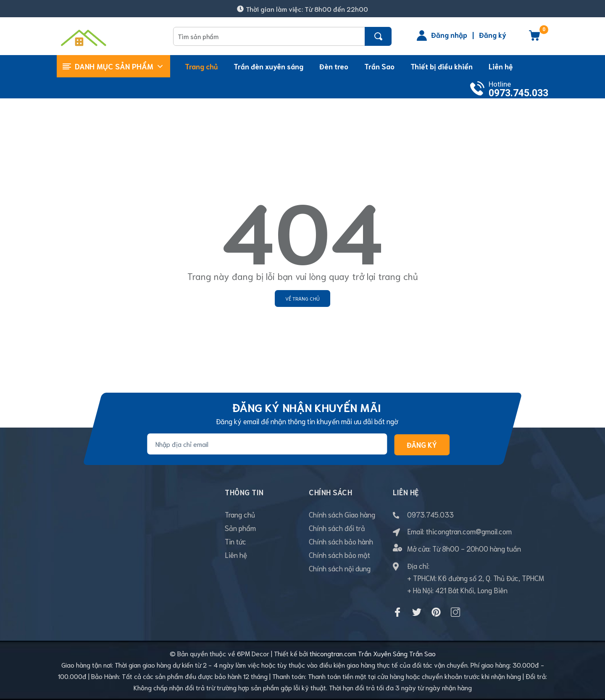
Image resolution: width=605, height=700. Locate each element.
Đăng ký (493, 34)
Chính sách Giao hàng (342, 514)
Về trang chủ (302, 298)
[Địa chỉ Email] (267, 444)
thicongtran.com (333, 653)
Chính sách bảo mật (339, 555)
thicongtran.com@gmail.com (469, 531)
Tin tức (235, 541)
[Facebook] (397, 612)
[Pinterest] (436, 612)
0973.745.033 (518, 93)
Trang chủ (240, 514)
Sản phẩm (240, 528)
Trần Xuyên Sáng (383, 653)
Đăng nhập (449, 34)
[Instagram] (455, 612)
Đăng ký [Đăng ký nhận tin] (422, 444)
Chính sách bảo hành (341, 541)
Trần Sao (422, 653)
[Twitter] (417, 612)
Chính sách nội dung (340, 568)
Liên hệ (236, 555)
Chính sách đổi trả (337, 528)
